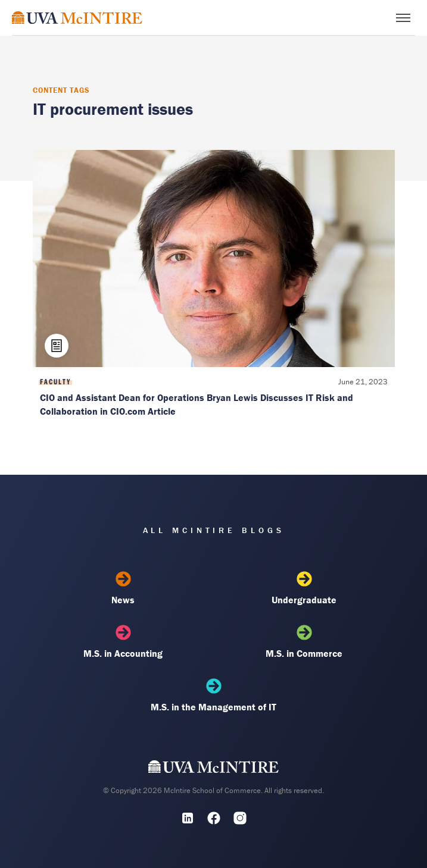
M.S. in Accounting (123, 642)
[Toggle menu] (403, 18)
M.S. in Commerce (304, 642)
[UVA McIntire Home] (214, 769)
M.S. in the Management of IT (214, 695)
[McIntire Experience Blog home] (77, 18)
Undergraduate (304, 588)
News (123, 588)
